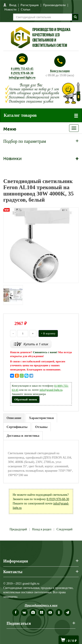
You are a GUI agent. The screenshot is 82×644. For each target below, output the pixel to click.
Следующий (65, 529)
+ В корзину (48, 333)
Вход (13, 5)
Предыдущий (18, 529)
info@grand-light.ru (22, 78)
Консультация (60, 71)
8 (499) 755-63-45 (22, 69)
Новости (10, 9)
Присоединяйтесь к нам (41, 605)
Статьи (25, 9)
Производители (54, 5)
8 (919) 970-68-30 (22, 73)
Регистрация (30, 5)
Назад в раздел (42, 529)
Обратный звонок (26, 399)
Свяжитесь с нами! (45, 352)
